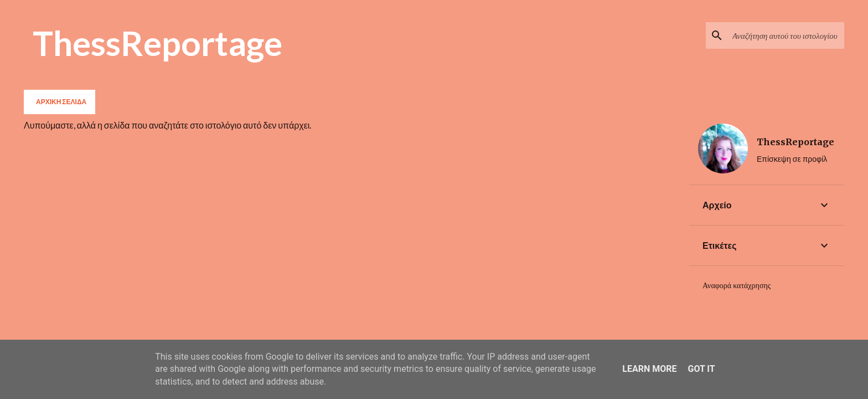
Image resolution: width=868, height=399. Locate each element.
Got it (701, 369)
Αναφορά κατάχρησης (737, 285)
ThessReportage (157, 43)
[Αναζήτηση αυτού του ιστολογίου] (786, 35)
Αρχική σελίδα (61, 102)
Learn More (649, 369)
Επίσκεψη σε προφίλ (792, 159)
